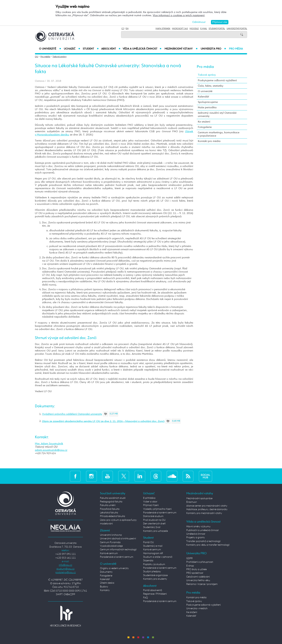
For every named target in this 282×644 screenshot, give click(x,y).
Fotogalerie (205, 127)
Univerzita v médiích (197, 609)
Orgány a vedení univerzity (114, 568)
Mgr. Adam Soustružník (49, 444)
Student (91, 49)
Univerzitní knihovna (111, 535)
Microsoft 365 (180, 29)
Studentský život (152, 527)
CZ (123, 29)
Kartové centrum (109, 553)
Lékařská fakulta (109, 513)
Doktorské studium (153, 516)
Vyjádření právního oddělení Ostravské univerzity (72, 414)
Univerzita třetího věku (198, 580)
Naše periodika (207, 107)
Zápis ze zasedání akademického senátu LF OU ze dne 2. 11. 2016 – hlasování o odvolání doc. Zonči (103, 421)
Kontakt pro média (209, 141)
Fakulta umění (108, 505)
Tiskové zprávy (60, 57)
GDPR (189, 558)
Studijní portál (217, 29)
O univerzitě (50, 49)
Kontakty (105, 590)
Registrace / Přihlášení (155, 594)
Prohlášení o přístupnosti (200, 562)
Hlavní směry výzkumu (198, 527)
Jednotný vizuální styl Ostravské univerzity (217, 114)
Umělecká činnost (196, 534)
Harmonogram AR (153, 553)
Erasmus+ (192, 502)
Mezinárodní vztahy (181, 49)
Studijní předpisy (152, 572)
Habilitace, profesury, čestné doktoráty (207, 509)
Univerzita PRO (213, 49)
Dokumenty (106, 572)
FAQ (145, 598)
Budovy (104, 587)
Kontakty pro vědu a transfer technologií (208, 545)
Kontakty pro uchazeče (155, 531)
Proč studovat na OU (154, 520)
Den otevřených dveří (154, 524)
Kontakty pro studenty (155, 579)
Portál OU (148, 542)
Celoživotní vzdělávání (198, 577)
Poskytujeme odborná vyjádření (217, 80)
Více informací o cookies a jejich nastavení (179, 15)
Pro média (236, 49)
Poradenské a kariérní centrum (117, 557)
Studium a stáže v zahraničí (158, 557)
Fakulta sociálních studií (113, 498)
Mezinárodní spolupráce (199, 498)
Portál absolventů (153, 590)
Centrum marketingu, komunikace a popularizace (219, 134)
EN (127, 29)
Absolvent (111, 49)
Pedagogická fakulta (111, 502)
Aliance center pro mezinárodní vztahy (207, 506)
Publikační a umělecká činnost (203, 530)
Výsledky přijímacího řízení (157, 509)
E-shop (190, 566)
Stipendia (148, 561)
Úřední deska (107, 583)
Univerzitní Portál (237, 29)
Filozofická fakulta (110, 509)
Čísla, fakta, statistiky (211, 86)
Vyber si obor (150, 502)
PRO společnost (195, 573)
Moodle (194, 29)
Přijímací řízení (151, 505)
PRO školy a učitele (196, 569)
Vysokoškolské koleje (111, 546)
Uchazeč (72, 49)
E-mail (204, 29)
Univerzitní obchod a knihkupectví (118, 539)
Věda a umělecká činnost (142, 49)
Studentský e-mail (153, 546)
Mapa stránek (163, 29)
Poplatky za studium (154, 564)
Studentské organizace (155, 575)
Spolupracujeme (208, 102)
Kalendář (203, 97)
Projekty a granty (196, 538)
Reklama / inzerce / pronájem (202, 584)
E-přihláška (149, 498)
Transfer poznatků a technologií (203, 541)
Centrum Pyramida (110, 542)
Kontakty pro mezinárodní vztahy (204, 513)
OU (37, 57)
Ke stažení (204, 122)
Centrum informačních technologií (118, 550)
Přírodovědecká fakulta (112, 516)
